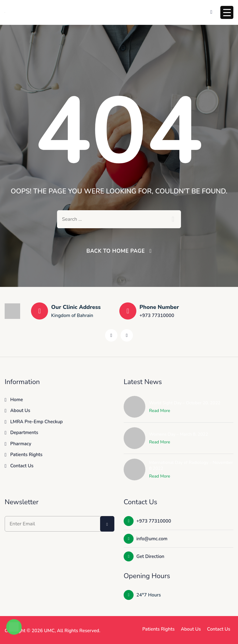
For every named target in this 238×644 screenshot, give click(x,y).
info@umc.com (145, 539)
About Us (20, 410)
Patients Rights (26, 455)
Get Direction (144, 556)
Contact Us (22, 466)
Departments (24, 433)
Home (17, 400)
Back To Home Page (116, 251)
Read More (160, 411)
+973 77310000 (157, 315)
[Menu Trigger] (227, 12)
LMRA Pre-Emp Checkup (36, 422)
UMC (49, 631)
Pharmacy (21, 444)
